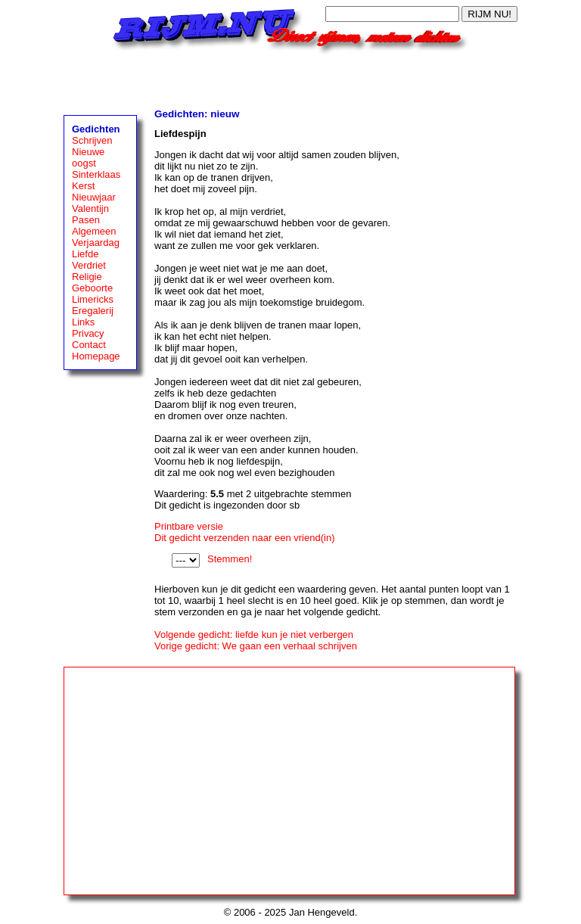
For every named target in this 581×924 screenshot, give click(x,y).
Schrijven (92, 140)
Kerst (83, 186)
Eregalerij (93, 311)
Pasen (86, 220)
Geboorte (92, 288)
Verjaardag (96, 243)
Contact (89, 345)
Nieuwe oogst (88, 157)
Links (83, 322)
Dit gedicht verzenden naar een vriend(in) (244, 538)
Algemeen (94, 231)
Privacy (88, 333)
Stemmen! (230, 559)
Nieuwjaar (94, 197)
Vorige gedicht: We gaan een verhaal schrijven (256, 646)
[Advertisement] (290, 77)
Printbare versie (189, 526)
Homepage (96, 356)
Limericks (93, 299)
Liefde (85, 254)
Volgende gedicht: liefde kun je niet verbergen (254, 635)
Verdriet (89, 265)
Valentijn (90, 208)
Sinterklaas (96, 174)
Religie (87, 277)
